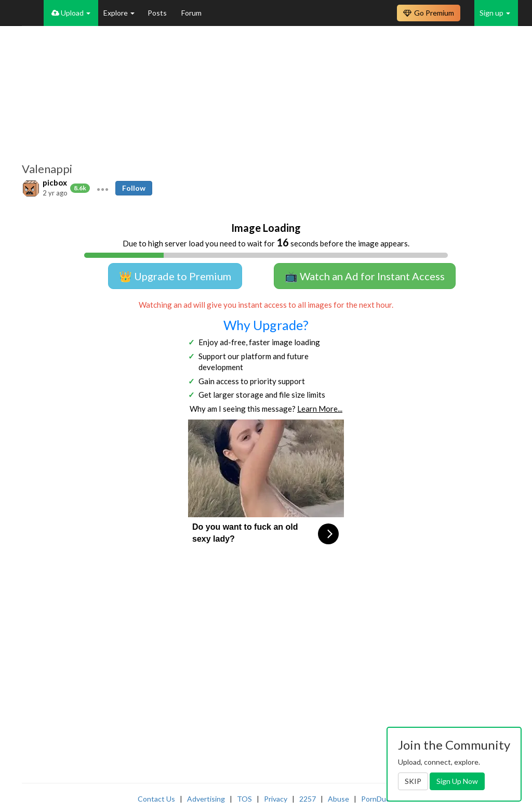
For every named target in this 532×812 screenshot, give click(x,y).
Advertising (206, 799)
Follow (134, 188)
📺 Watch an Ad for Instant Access (365, 276)
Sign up (495, 13)
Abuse (338, 799)
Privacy (276, 799)
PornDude (378, 799)
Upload (71, 13)
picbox (55, 182)
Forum (191, 13)
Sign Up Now (457, 781)
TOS (244, 799)
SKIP (413, 781)
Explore (119, 13)
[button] (103, 188)
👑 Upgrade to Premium (175, 276)
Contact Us (156, 799)
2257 (308, 799)
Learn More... (320, 409)
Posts (158, 13)
